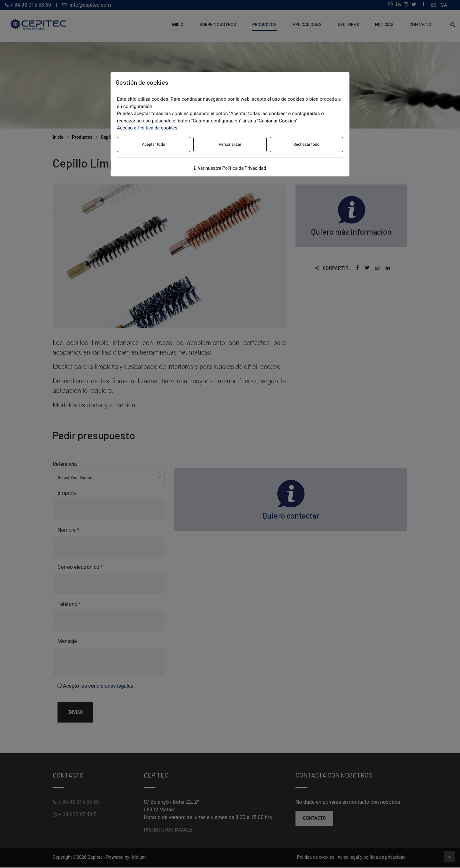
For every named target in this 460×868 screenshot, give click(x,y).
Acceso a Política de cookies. (148, 128)
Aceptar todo (153, 144)
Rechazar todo (307, 144)
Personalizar (230, 144)
